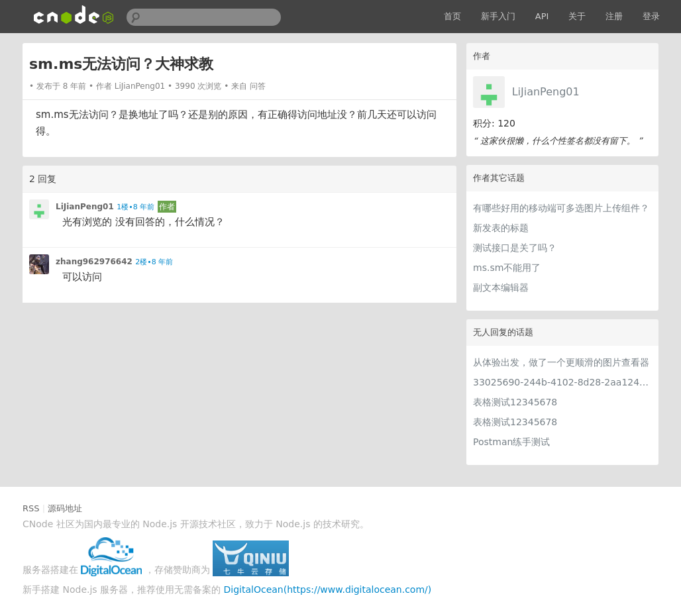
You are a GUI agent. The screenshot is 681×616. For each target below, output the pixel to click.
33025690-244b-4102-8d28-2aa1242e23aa (562, 382)
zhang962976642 (94, 262)
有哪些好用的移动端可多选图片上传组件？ (561, 208)
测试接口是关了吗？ (515, 248)
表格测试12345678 (515, 402)
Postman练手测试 (511, 442)
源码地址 (65, 508)
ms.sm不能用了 (507, 268)
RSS (31, 508)
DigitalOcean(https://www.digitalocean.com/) (328, 590)
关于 (577, 16)
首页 (452, 16)
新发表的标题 (501, 228)
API (542, 16)
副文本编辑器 (501, 287)
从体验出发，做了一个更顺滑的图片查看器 (561, 362)
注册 (614, 16)
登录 (651, 16)
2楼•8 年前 (154, 262)
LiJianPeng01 (546, 92)
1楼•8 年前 (135, 207)
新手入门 (498, 16)
